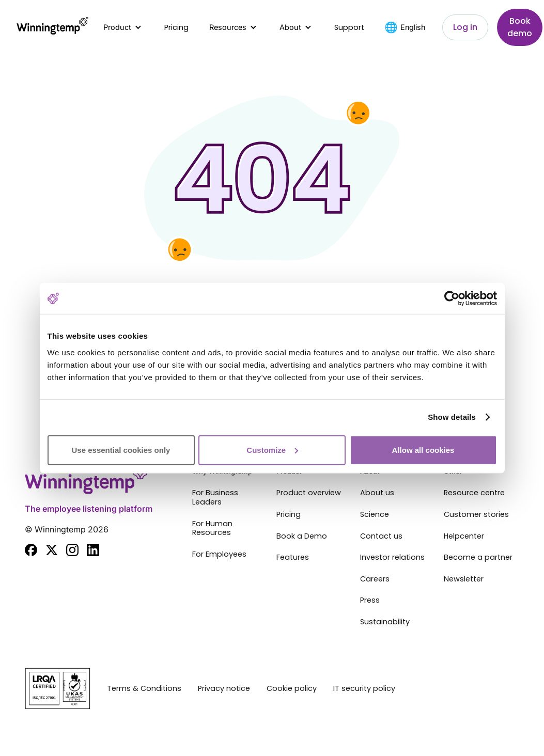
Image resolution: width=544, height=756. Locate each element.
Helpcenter (464, 537)
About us (377, 493)
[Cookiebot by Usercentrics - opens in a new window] (452, 298)
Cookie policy (292, 689)
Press (370, 601)
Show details (452, 417)
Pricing (176, 27)
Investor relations (392, 558)
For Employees (219, 555)
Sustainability (385, 622)
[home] (52, 28)
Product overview (309, 493)
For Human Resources (212, 529)
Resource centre (474, 493)
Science (375, 515)
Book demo (520, 27)
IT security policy (364, 689)
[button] (123, 27)
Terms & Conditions (144, 689)
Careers (375, 579)
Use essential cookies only (121, 450)
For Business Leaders (215, 498)
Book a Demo (302, 537)
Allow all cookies (423, 450)
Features (293, 558)
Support (349, 27)
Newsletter (464, 579)
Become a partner (478, 558)
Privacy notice (224, 689)
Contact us (381, 537)
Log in (465, 27)
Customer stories (476, 515)
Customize (272, 450)
